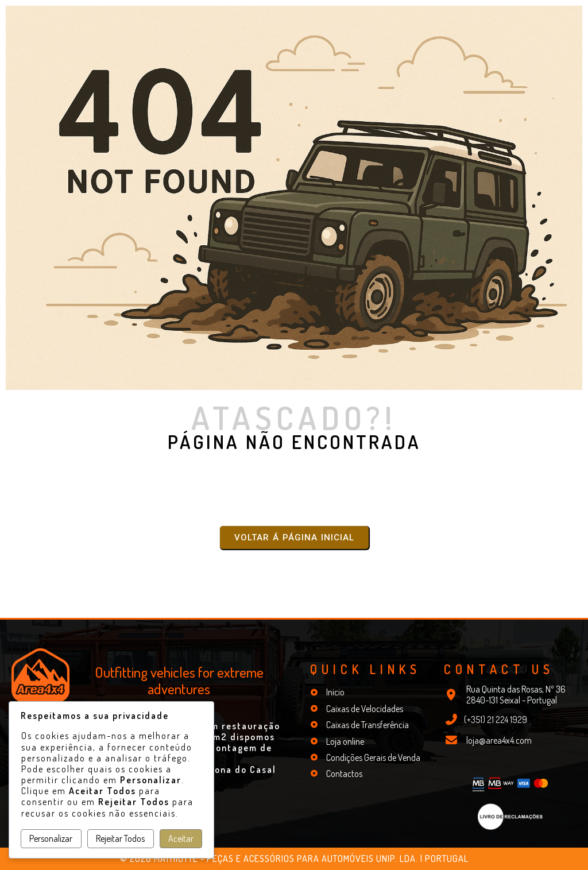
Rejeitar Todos (120, 838)
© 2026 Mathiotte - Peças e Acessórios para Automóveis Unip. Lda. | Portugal (294, 859)
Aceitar (181, 838)
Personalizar (51, 838)
